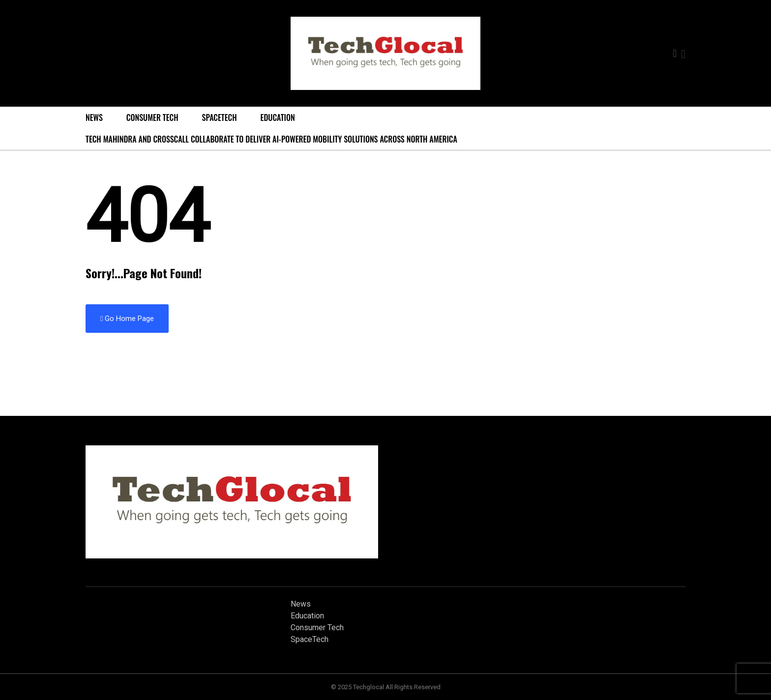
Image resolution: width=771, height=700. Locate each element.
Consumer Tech (152, 117)
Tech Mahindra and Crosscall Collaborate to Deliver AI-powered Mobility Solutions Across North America (271, 139)
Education (278, 117)
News (94, 117)
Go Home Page (127, 319)
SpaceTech (220, 117)
